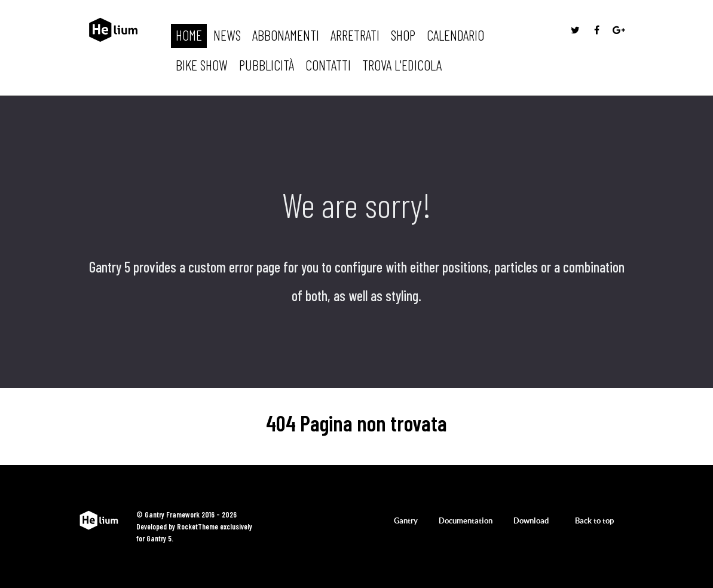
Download (531, 521)
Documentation (466, 521)
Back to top (600, 521)
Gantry (406, 521)
